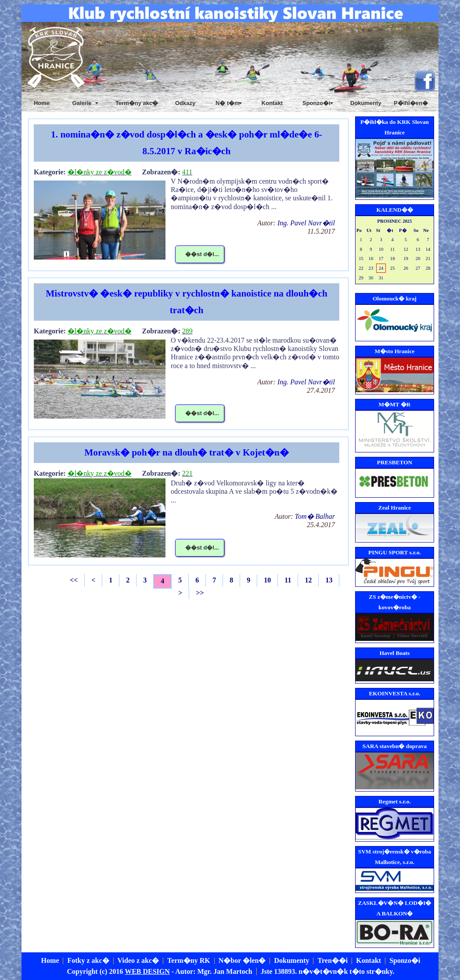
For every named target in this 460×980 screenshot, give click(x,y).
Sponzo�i (405, 960)
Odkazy (185, 103)
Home (42, 103)
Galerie (82, 103)
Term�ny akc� (137, 103)
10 (267, 580)
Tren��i (332, 960)
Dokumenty (366, 103)
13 (329, 580)
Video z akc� (138, 960)
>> (200, 593)
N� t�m (228, 103)
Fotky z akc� (88, 960)
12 (308, 580)
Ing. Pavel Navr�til (306, 223)
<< (74, 580)
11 (288, 580)
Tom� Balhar (315, 516)
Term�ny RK (189, 960)
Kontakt (272, 103)
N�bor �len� (242, 960)
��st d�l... (202, 254)
